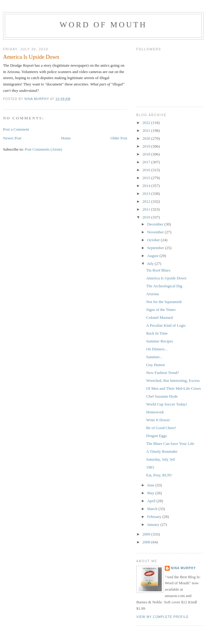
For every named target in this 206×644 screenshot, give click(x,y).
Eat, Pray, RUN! (159, 475)
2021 (147, 130)
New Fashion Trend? (162, 373)
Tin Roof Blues (158, 270)
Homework (155, 412)
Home (66, 138)
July (151, 264)
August (153, 256)
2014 (147, 186)
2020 (147, 138)
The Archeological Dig (164, 286)
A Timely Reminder (162, 451)
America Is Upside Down (166, 278)
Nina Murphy (183, 568)
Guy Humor (155, 365)
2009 (147, 534)
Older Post (119, 138)
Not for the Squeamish (164, 302)
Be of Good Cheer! (161, 428)
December (156, 224)
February (155, 517)
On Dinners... (157, 349)
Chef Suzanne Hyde (162, 396)
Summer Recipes (159, 341)
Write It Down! (158, 420)
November (156, 232)
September (156, 248)
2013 (147, 194)
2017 (147, 162)
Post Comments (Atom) (44, 149)
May (151, 493)
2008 (147, 542)
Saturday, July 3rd (160, 459)
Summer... (154, 357)
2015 (147, 178)
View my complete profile (163, 617)
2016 (147, 170)
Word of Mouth (103, 25)
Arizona (152, 294)
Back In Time (157, 333)
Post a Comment (16, 129)
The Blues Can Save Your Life (170, 444)
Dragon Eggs (156, 436)
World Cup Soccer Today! (166, 404)
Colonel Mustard (159, 317)
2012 (147, 201)
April (152, 501)
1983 (150, 467)
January (154, 524)
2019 (147, 146)
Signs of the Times (161, 310)
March (153, 509)
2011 (147, 209)
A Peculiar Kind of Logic (166, 325)
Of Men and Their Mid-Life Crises (173, 388)
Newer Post (12, 138)
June (151, 485)
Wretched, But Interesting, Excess (173, 380)
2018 (147, 154)
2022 (147, 123)
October (154, 240)
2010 (147, 217)
